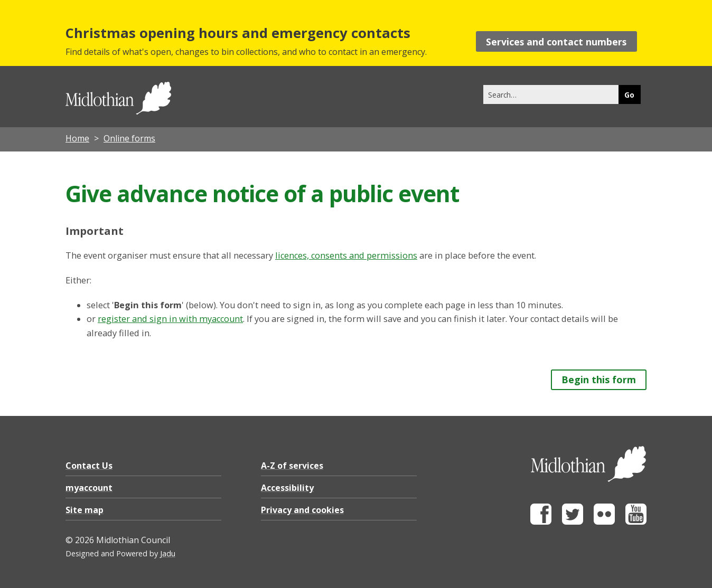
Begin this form (599, 380)
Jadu (168, 553)
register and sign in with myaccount (170, 319)
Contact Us (89, 466)
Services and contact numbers (556, 42)
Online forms (129, 138)
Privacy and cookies (302, 510)
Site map (85, 510)
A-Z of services (292, 466)
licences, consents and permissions (346, 255)
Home (77, 138)
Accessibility (287, 488)
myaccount (89, 488)
